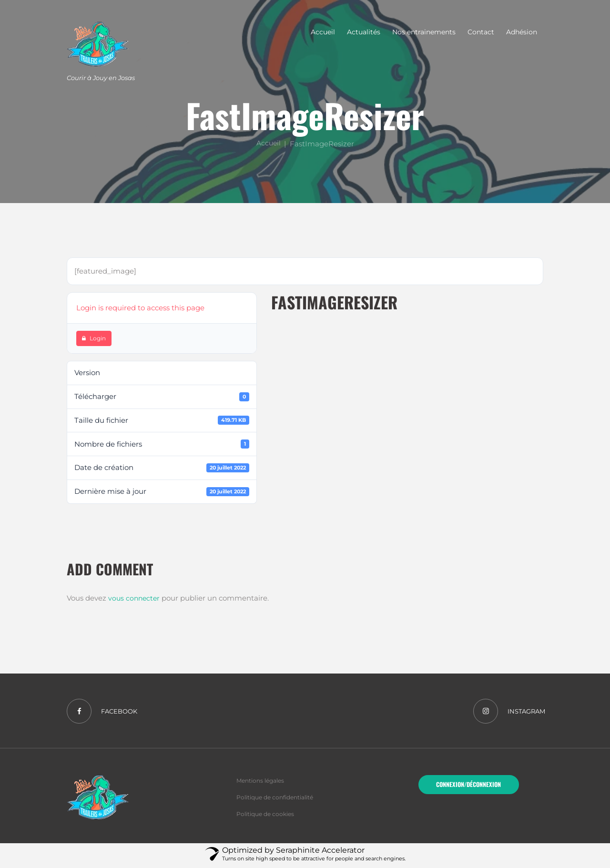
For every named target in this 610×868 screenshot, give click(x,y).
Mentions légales (263, 783)
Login (94, 338)
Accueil (268, 143)
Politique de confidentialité (279, 800)
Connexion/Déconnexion (468, 788)
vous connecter (135, 598)
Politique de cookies (268, 817)
